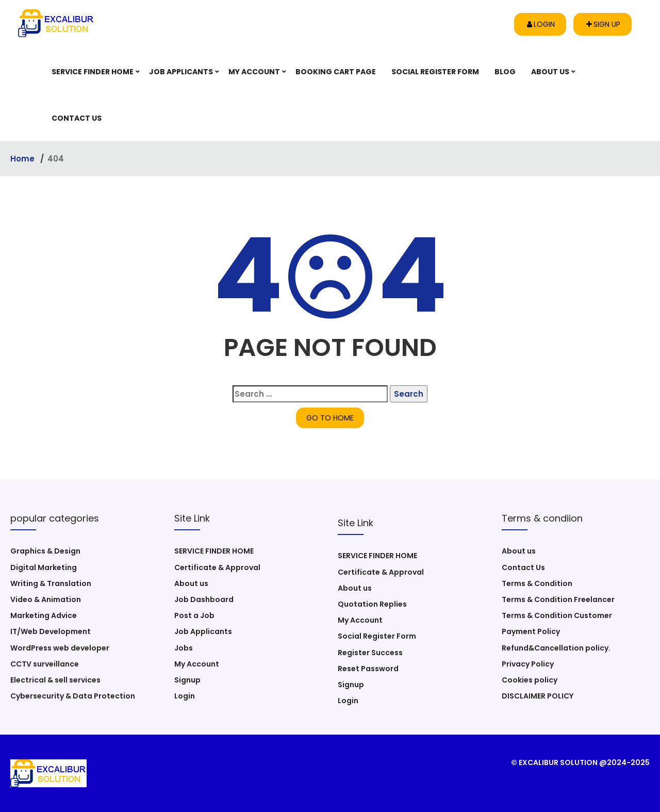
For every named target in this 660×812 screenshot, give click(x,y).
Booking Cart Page (336, 72)
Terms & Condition (537, 583)
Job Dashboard (204, 599)
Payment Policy (531, 631)
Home (23, 159)
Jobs (184, 648)
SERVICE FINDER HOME (93, 72)
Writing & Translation (51, 583)
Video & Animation (46, 599)
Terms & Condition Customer (557, 615)
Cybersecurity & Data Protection (73, 696)
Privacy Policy (528, 664)
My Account (254, 72)
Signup (187, 680)
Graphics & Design (45, 551)
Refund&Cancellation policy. (556, 648)
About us (550, 72)
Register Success (370, 653)
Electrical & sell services (55, 680)
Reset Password (368, 669)
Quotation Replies (372, 604)
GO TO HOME (330, 418)
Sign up (603, 24)
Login (541, 24)
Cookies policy (530, 680)
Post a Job (194, 615)
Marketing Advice (44, 615)
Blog (505, 72)
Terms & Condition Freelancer (558, 599)
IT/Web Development (51, 631)
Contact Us (77, 118)
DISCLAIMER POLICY (538, 696)
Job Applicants (181, 72)
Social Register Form (435, 72)
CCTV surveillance (45, 664)
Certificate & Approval (217, 567)
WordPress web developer (60, 648)
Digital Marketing (44, 567)
